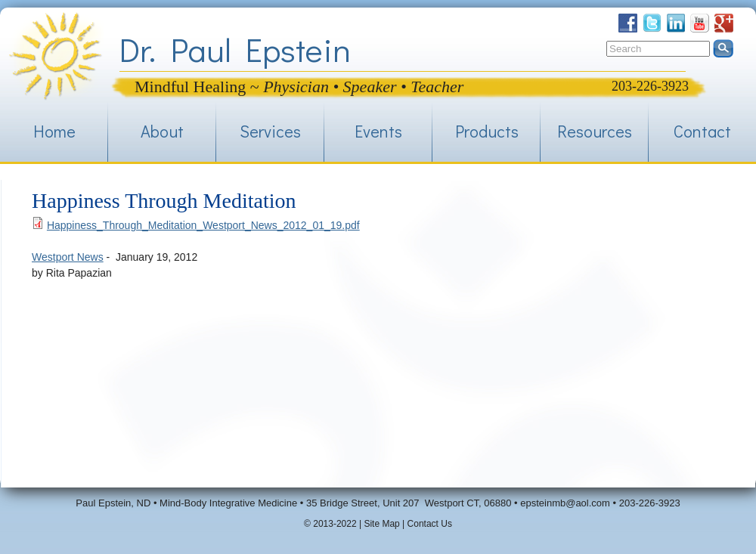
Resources (595, 131)
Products (487, 131)
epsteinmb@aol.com (565, 503)
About (162, 131)
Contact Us (430, 524)
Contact (702, 131)
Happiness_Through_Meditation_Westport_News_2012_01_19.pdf (203, 225)
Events (378, 131)
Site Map (381, 524)
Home (54, 131)
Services (270, 131)
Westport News (68, 257)
